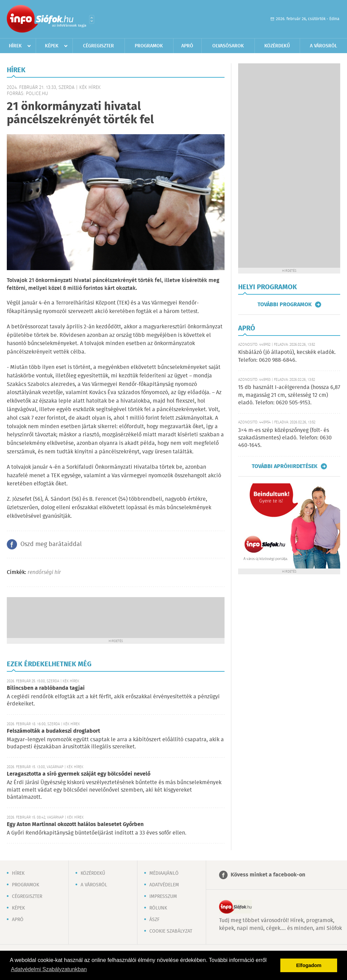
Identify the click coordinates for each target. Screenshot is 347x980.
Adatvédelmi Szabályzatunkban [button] (49, 969)
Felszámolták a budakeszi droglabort (53, 731)
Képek (52, 46)
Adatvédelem (164, 885)
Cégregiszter (98, 46)
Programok (149, 46)
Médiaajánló (164, 873)
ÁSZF (154, 920)
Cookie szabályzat (171, 931)
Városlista (92, 19)
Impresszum (163, 897)
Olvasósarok (228, 46)
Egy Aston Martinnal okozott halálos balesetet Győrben (75, 825)
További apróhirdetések (285, 466)
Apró (187, 46)
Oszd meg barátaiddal (51, 544)
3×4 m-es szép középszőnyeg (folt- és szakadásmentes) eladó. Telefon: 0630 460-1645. (285, 438)
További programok (285, 305)
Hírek (15, 46)
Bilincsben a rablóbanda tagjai (46, 688)
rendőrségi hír (44, 572)
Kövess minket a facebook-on (268, 875)
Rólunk (158, 908)
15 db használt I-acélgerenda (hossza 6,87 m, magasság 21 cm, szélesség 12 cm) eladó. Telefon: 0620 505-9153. (289, 395)
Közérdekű (277, 46)
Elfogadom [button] (309, 965)
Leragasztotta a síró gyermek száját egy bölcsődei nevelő (79, 774)
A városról (324, 46)
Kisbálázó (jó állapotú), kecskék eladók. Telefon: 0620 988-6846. (287, 356)
